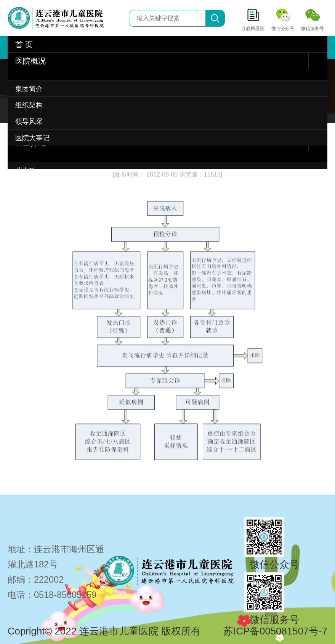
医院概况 (30, 61)
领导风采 (29, 122)
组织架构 (29, 105)
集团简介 (29, 89)
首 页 (24, 45)
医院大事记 (32, 138)
